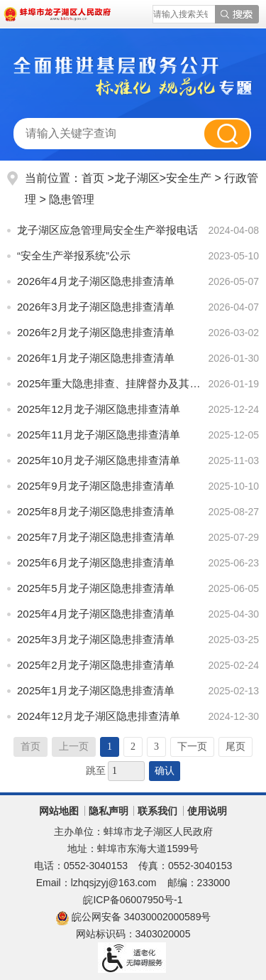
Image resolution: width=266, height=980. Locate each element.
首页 (93, 178)
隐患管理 (72, 199)
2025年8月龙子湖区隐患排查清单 (96, 511)
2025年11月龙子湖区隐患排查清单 (99, 435)
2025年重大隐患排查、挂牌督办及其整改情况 (110, 383)
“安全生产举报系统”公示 (74, 255)
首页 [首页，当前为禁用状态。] (31, 747)
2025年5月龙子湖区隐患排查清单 (96, 588)
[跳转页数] (126, 771)
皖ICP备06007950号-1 (133, 900)
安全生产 (189, 178)
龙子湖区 (137, 178)
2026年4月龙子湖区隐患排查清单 (96, 281)
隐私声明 (109, 811)
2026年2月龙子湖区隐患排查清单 (96, 332)
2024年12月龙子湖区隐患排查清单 (99, 716)
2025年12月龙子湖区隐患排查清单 (99, 409)
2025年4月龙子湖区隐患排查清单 (96, 614)
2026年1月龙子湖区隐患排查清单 (96, 358)
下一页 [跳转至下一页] (192, 747)
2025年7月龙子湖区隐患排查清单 (96, 537)
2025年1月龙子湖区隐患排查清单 (96, 690)
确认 (165, 771)
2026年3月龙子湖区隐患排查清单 (96, 307)
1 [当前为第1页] (110, 747)
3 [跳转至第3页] (156, 747)
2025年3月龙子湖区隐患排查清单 (96, 639)
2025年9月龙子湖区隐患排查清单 (96, 486)
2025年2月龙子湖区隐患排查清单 (96, 665)
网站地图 (59, 811)
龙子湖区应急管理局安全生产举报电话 (107, 230)
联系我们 (157, 811)
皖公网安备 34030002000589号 (133, 917)
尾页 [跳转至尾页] (235, 747)
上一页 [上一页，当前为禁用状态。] (74, 747)
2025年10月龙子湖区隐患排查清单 (99, 460)
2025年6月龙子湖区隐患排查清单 (96, 562)
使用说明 (207, 811)
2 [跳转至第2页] (133, 747)
